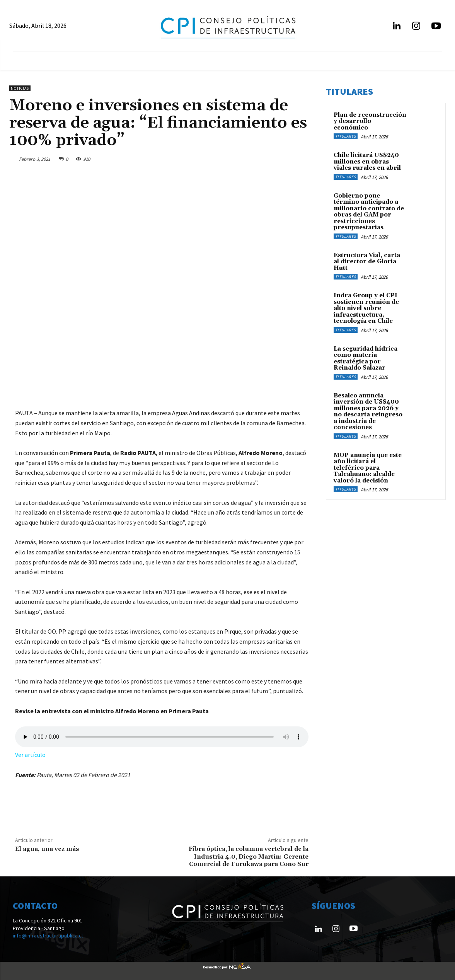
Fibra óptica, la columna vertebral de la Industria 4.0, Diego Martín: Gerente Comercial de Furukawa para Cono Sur (249, 856)
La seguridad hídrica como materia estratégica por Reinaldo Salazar (366, 359)
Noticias (20, 88)
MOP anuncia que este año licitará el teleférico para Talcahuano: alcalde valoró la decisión (368, 468)
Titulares (346, 136)
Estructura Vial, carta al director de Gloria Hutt (367, 262)
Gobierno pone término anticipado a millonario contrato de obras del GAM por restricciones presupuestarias (369, 212)
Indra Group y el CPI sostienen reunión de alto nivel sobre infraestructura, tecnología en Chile (366, 308)
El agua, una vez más (47, 849)
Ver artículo (30, 755)
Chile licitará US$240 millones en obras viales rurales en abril (367, 162)
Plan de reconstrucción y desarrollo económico (370, 121)
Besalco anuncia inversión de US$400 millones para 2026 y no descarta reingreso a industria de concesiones (368, 412)
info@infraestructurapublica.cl (48, 936)
